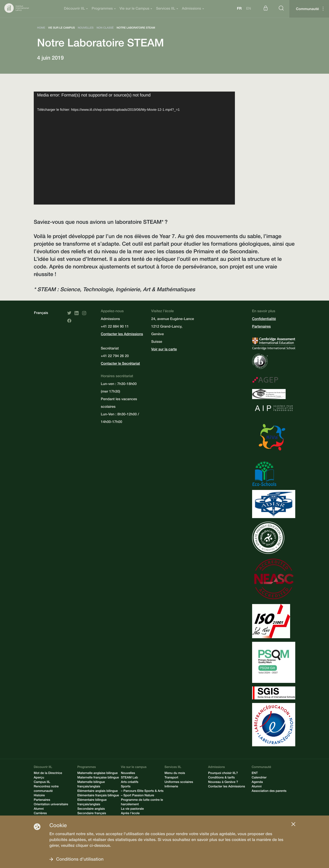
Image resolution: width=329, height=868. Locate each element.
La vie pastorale (132, 809)
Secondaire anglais (91, 809)
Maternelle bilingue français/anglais (91, 785)
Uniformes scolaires (179, 782)
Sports (126, 787)
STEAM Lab (129, 778)
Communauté (307, 9)
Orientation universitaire (51, 805)
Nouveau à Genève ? (223, 782)
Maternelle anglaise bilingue (98, 774)
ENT (255, 774)
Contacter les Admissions (122, 335)
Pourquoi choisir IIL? (223, 774)
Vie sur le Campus (135, 9)
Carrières (40, 814)
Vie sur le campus (134, 768)
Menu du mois (175, 774)
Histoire (39, 796)
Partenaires (262, 327)
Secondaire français (92, 814)
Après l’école (130, 814)
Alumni (39, 809)
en (249, 9)
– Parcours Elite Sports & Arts (142, 791)
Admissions (192, 9)
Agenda (257, 782)
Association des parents (269, 791)
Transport (171, 778)
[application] (134, 148)
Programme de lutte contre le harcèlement (142, 803)
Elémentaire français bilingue (98, 796)
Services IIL (166, 9)
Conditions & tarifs (221, 778)
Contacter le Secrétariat (120, 364)
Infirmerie (171, 787)
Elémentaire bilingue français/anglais (92, 803)
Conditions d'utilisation (80, 860)
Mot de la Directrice (48, 774)
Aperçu (39, 778)
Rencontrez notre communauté (46, 789)
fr (239, 9)
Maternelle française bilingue (98, 778)
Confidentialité (264, 319)
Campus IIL (42, 782)
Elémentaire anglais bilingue (98, 791)
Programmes (102, 9)
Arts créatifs (130, 782)
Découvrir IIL (74, 9)
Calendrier (259, 778)
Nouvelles (128, 774)
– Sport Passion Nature (138, 796)
